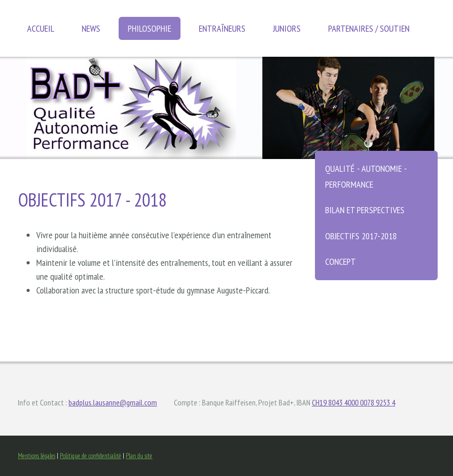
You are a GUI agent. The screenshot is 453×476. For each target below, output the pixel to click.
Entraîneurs (222, 28)
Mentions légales (37, 456)
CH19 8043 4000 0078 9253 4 (354, 402)
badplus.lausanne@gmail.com (113, 402)
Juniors (287, 28)
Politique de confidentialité (90, 456)
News (91, 28)
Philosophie (150, 28)
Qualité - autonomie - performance (366, 176)
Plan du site (139, 456)
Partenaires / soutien (369, 28)
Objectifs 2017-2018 (361, 236)
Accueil (41, 28)
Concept (341, 262)
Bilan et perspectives (365, 210)
